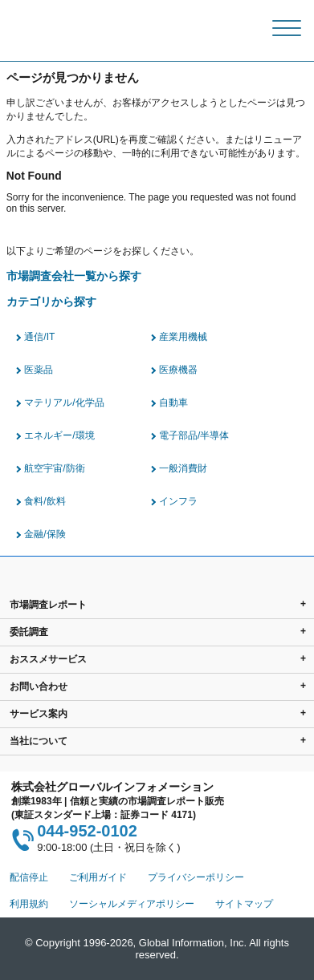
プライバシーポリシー (196, 877)
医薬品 (39, 370)
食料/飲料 (45, 501)
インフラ (178, 501)
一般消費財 (183, 468)
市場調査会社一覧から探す (74, 276)
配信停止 (29, 877)
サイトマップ (244, 904)
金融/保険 (45, 534)
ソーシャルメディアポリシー (132, 904)
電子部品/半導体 (194, 435)
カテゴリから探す (51, 302)
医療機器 (178, 370)
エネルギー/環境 (59, 435)
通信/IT (39, 337)
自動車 (173, 403)
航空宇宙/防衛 (54, 468)
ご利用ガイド (98, 877)
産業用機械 (183, 337)
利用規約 (29, 904)
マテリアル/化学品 (64, 403)
